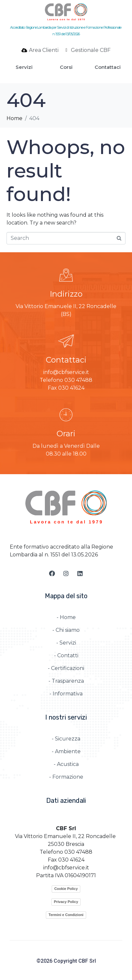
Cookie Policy (66, 889)
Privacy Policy (66, 902)
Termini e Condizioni (66, 915)
